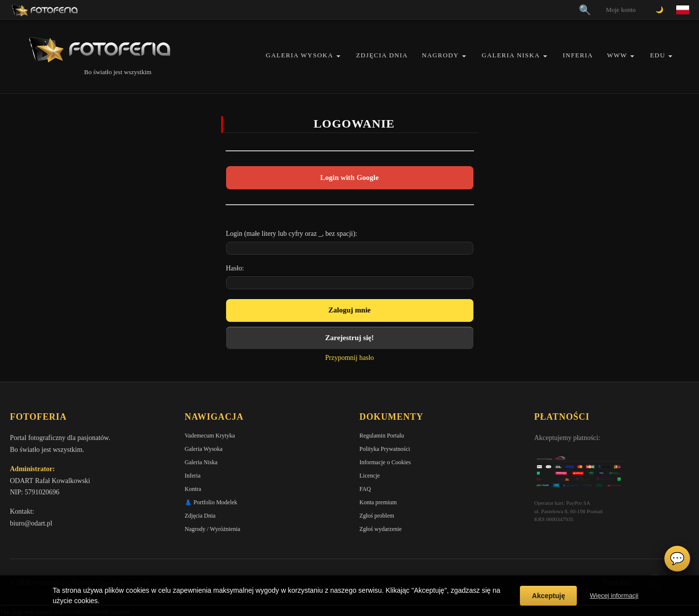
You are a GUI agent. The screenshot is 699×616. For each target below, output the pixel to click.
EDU (658, 55)
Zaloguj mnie (349, 310)
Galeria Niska (511, 55)
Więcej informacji (614, 595)
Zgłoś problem (377, 516)
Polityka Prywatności (385, 449)
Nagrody (441, 55)
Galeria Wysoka (299, 55)
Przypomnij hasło (349, 358)
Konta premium (378, 502)
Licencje (370, 476)
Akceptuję (548, 596)
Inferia (578, 55)
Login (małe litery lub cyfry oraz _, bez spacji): (292, 234)
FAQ (365, 489)
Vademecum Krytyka (210, 436)
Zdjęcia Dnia (382, 55)
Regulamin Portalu (382, 436)
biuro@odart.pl (31, 523)
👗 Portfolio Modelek (211, 502)
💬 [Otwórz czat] (677, 559)
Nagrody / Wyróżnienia (212, 529)
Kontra (193, 489)
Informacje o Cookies (385, 462)
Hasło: (235, 268)
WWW (617, 55)
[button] (338, 56)
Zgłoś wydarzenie (381, 529)
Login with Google (349, 177)
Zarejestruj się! (349, 338)
